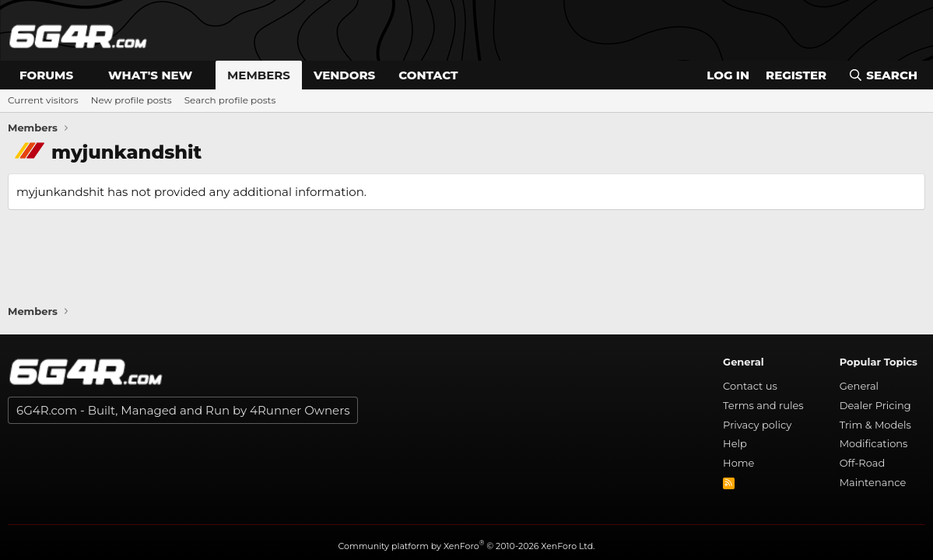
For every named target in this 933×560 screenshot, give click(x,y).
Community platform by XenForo (467, 546)
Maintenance (873, 482)
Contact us (750, 386)
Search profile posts (230, 100)
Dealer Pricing (875, 405)
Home (738, 463)
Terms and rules (763, 405)
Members (259, 75)
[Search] (883, 75)
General (859, 386)
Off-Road (863, 463)
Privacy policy (757, 425)
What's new (150, 75)
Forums (46, 75)
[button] (86, 75)
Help (735, 443)
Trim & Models (875, 425)
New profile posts (132, 100)
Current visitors (43, 100)
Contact (428, 75)
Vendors (344, 75)
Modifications (874, 443)
